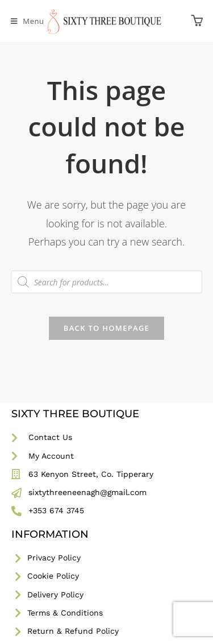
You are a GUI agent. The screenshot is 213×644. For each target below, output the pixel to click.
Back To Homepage (106, 328)
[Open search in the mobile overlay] (107, 282)
